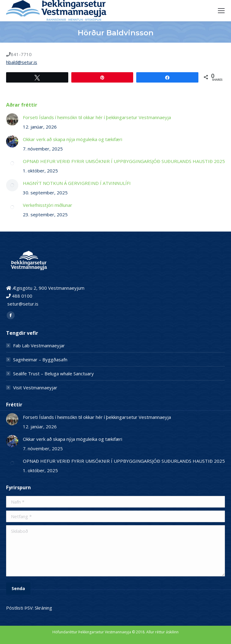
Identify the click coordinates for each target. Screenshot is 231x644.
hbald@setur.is (22, 62)
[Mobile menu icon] (221, 11)
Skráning (43, 608)
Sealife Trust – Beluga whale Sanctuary (53, 373)
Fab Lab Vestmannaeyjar (39, 345)
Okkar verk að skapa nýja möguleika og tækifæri (73, 139)
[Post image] (12, 119)
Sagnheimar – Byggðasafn (40, 359)
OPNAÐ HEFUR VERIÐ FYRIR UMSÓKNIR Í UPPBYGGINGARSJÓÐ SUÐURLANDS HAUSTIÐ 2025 (124, 161)
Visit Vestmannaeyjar (35, 387)
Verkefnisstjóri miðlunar (48, 205)
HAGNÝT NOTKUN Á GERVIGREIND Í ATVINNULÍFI (77, 183)
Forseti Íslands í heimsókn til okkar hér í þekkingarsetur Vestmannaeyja (98, 117)
